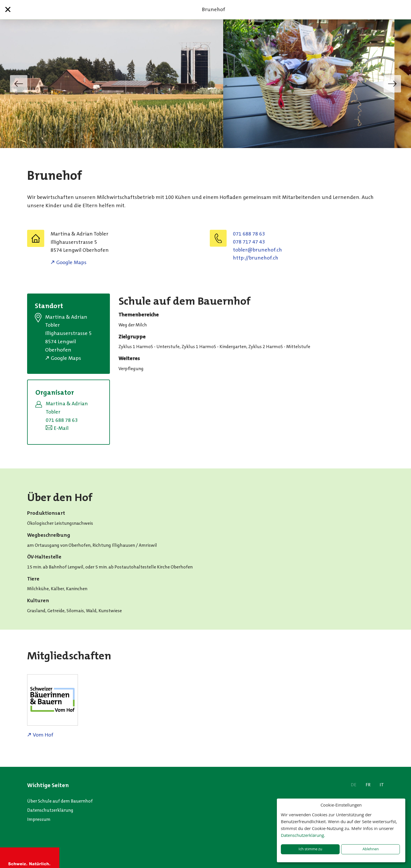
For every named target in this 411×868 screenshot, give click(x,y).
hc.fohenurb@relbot (257, 250)
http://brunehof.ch (256, 258)
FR (368, 785)
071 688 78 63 (249, 234)
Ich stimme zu (310, 849)
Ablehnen (371, 849)
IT (382, 785)
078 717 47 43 (249, 242)
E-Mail (61, 428)
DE (354, 785)
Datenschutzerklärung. (303, 835)
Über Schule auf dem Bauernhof (60, 801)
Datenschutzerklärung (50, 810)
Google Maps (71, 262)
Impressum (39, 819)
